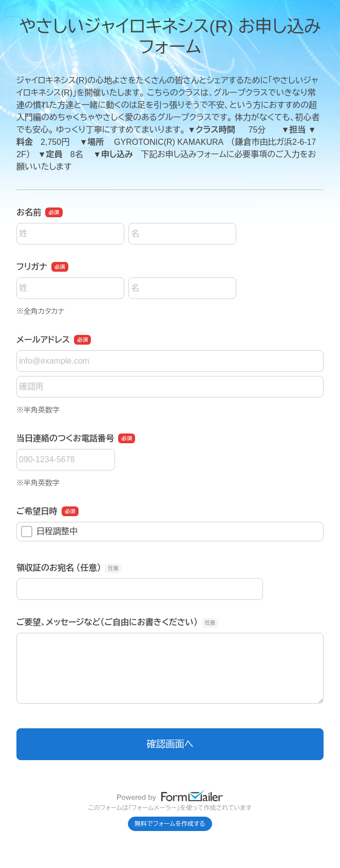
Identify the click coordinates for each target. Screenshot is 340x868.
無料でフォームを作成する (170, 824)
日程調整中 (49, 532)
